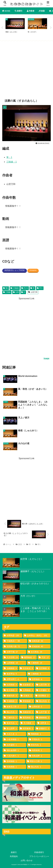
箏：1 (9, 157)
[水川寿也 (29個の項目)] (39, 652)
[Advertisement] (26, 68)
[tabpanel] (15, 27)
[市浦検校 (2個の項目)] (10, 701)
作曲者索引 (39, 852)
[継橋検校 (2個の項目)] (43, 718)
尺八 (40, 288)
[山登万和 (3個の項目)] (43, 685)
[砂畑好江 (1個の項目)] (43, 728)
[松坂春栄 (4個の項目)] (26, 685)
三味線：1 (12, 162)
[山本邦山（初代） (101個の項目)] (37, 635)
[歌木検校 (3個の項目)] (10, 690)
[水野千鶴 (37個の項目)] (14, 652)
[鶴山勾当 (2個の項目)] (10, 712)
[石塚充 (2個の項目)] (26, 696)
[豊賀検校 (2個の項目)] (26, 701)
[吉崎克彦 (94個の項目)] (39, 641)
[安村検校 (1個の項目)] (14, 761)
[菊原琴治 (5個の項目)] (14, 674)
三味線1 (15, 288)
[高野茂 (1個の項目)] (43, 723)
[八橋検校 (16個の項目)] (39, 663)
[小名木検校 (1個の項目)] (15, 739)
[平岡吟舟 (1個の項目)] (39, 739)
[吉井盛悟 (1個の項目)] (14, 745)
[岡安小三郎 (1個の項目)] (38, 761)
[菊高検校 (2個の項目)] (26, 718)
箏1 (6, 288)
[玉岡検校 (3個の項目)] (26, 690)
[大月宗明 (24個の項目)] (11, 657)
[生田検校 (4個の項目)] (10, 685)
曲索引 (14, 852)
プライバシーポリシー (39, 856)
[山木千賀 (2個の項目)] (43, 712)
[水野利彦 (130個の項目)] (12, 635)
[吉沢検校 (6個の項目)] (43, 668)
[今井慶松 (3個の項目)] (43, 690)
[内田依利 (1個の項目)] (39, 750)
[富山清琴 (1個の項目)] (10, 728)
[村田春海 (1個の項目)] (26, 728)
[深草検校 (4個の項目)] (39, 679)
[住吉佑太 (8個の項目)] (26, 668)
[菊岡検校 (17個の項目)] (29, 657)
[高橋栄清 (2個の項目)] (26, 712)
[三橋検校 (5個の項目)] (39, 674)
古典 (16, 292)
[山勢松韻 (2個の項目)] (39, 707)
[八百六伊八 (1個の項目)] (15, 756)
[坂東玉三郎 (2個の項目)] (15, 707)
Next (51, 28)
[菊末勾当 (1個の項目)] (11, 723)
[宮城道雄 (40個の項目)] (39, 646)
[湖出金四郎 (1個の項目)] (15, 750)
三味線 (7, 292)
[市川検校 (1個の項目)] (27, 723)
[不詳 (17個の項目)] (44, 657)
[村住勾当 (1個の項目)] (39, 745)
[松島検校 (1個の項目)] (14, 767)
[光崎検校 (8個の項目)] (10, 668)
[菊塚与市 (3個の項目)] (11, 696)
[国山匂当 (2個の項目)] (43, 701)
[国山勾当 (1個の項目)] (39, 767)
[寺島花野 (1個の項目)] (39, 756)
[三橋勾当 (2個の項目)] (10, 718)
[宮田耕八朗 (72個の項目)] (15, 646)
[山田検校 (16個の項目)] (14, 663)
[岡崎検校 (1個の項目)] (39, 734)
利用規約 (14, 856)
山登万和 (33, 292)
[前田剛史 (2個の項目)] (42, 696)
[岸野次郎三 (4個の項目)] (15, 679)
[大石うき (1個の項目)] (14, 734)
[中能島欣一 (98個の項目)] (15, 641)
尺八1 (25, 288)
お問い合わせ (27, 860)
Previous (2, 28)
